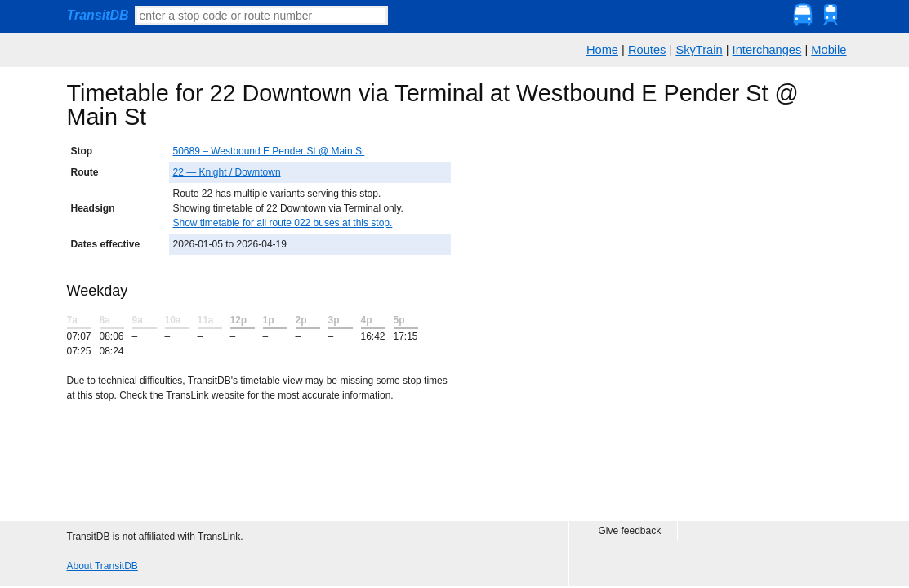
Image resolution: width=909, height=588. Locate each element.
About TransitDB (102, 566)
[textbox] (261, 16)
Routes (647, 50)
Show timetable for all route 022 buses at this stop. (283, 223)
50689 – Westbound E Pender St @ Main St (269, 151)
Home (602, 50)
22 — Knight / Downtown (227, 172)
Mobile (829, 50)
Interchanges (767, 50)
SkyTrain (699, 50)
